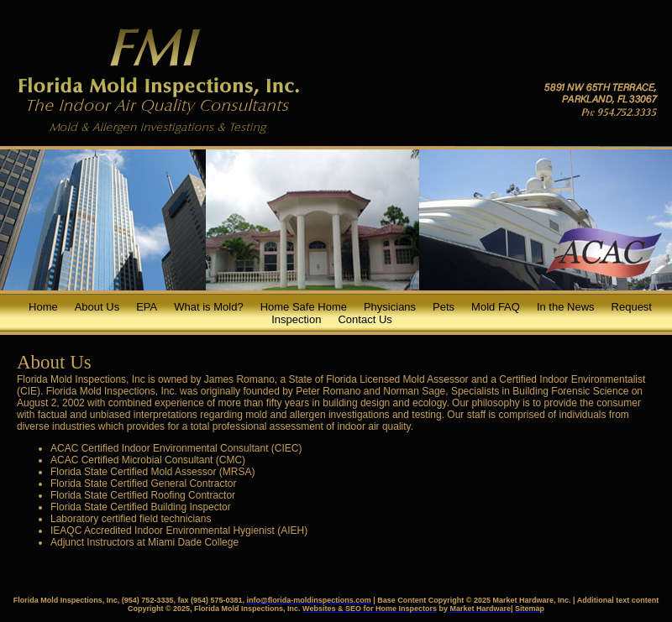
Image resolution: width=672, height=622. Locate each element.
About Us (97, 307)
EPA (147, 307)
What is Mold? (208, 307)
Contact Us (365, 319)
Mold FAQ (496, 307)
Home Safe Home (304, 307)
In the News (566, 307)
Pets (444, 307)
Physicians (390, 307)
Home (43, 307)
